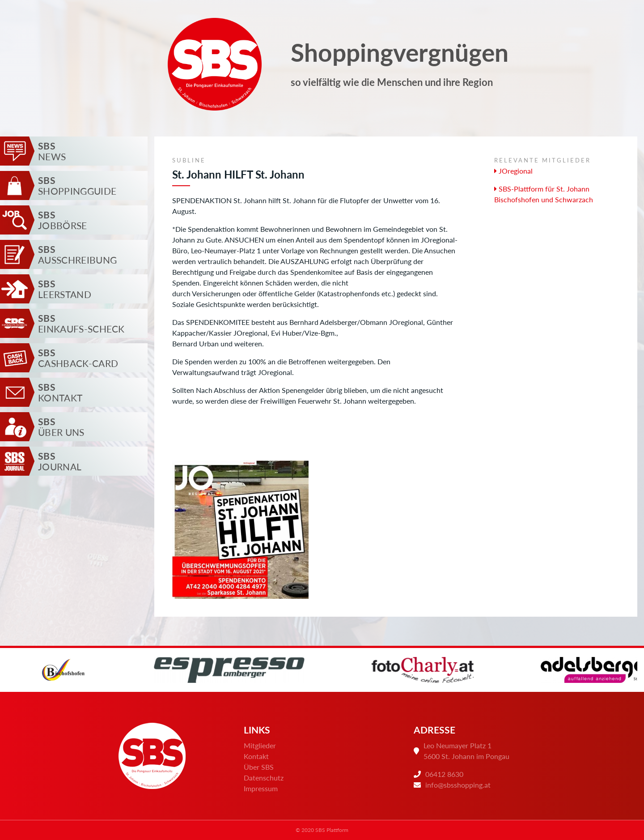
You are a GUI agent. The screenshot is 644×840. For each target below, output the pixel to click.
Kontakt (256, 756)
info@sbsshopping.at (458, 785)
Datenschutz (264, 778)
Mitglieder (260, 745)
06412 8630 (444, 774)
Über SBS (259, 767)
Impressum (261, 788)
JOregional (513, 171)
